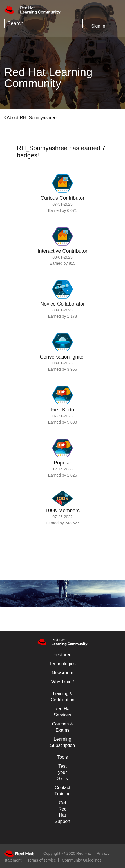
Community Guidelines (82, 860)
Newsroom (62, 673)
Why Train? (63, 682)
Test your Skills (62, 772)
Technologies (62, 664)
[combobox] (43, 24)
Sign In (98, 26)
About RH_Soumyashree (32, 118)
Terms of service (42, 860)
